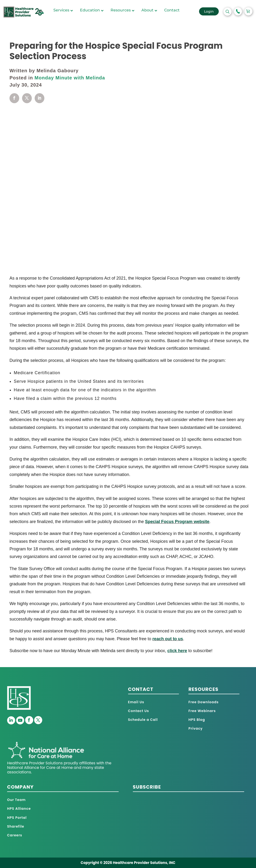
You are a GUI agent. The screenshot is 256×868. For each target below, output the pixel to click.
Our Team (16, 800)
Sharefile (16, 826)
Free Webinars (202, 711)
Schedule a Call (143, 720)
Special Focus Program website (177, 522)
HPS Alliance (19, 809)
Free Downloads (203, 702)
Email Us (136, 702)
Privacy (195, 728)
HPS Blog (197, 720)
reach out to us (168, 639)
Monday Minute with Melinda (70, 78)
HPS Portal (17, 818)
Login (209, 11)
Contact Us (139, 711)
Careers (15, 835)
